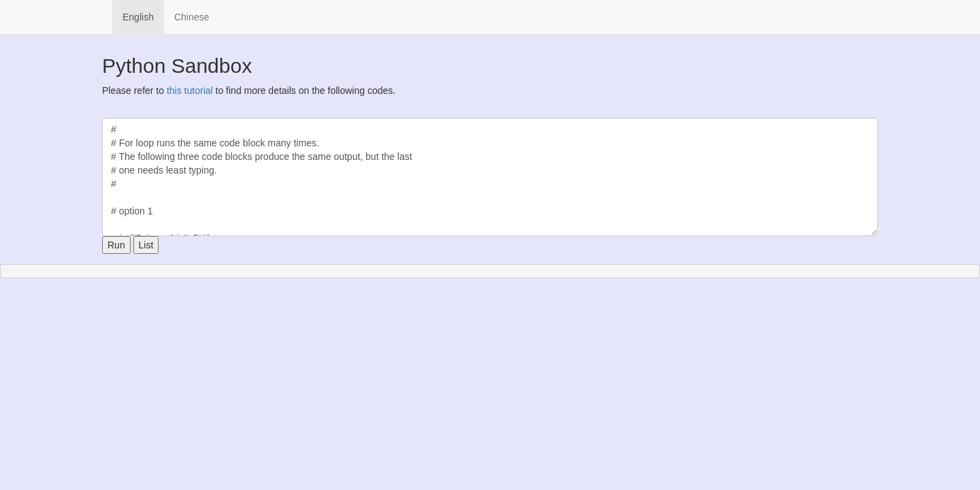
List (146, 245)
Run (116, 245)
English (138, 17)
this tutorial (190, 91)
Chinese (192, 17)
